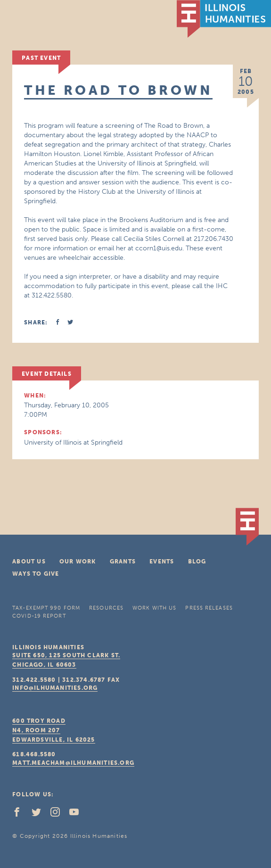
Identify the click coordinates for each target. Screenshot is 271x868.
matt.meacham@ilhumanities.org (73, 763)
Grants (123, 562)
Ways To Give (36, 574)
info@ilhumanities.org (55, 688)
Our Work (78, 562)
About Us (29, 562)
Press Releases (209, 608)
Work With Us (154, 608)
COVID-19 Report (39, 616)
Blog (197, 562)
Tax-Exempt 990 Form (46, 608)
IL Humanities (224, 19)
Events (162, 562)
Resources (106, 608)
